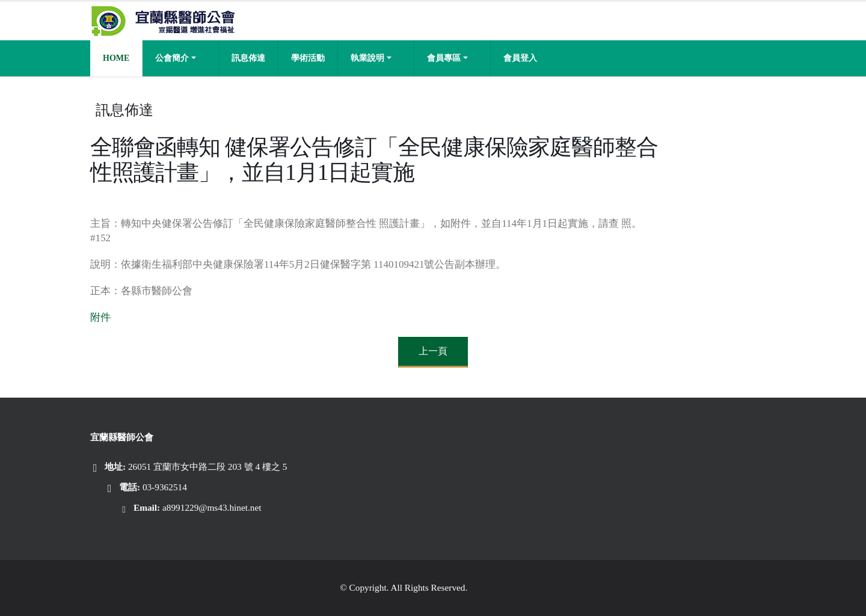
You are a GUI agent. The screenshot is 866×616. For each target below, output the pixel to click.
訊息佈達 (248, 58)
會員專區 (444, 58)
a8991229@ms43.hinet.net (212, 507)
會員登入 (520, 58)
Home (116, 58)
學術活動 (308, 58)
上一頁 (433, 351)
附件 (100, 317)
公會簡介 (172, 58)
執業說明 (367, 58)
